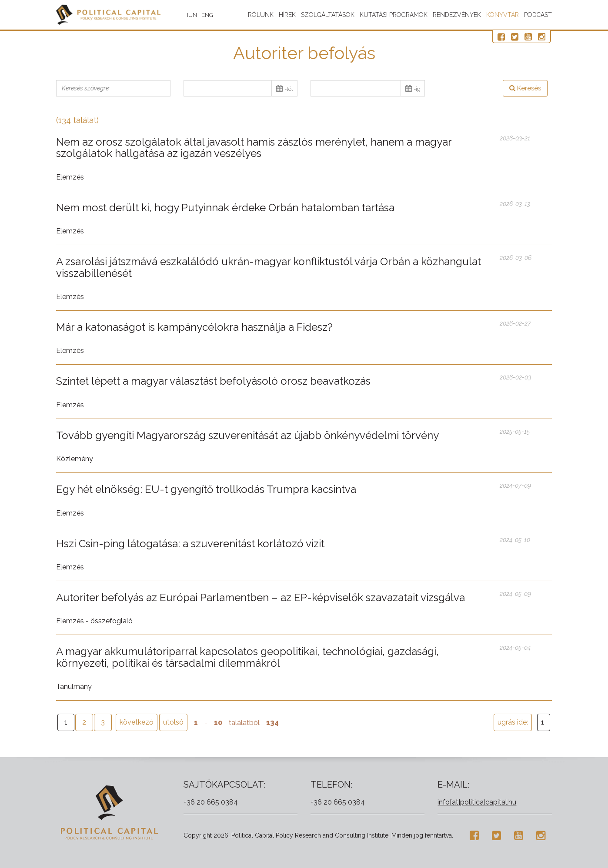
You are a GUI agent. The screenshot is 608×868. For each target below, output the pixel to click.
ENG (212, 15)
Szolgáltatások (328, 15)
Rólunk (261, 15)
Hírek (287, 15)
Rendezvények (457, 15)
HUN (195, 15)
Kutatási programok (394, 15)
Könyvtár (503, 15)
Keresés (525, 88)
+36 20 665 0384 (211, 802)
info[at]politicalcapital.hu (477, 802)
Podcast (538, 15)
